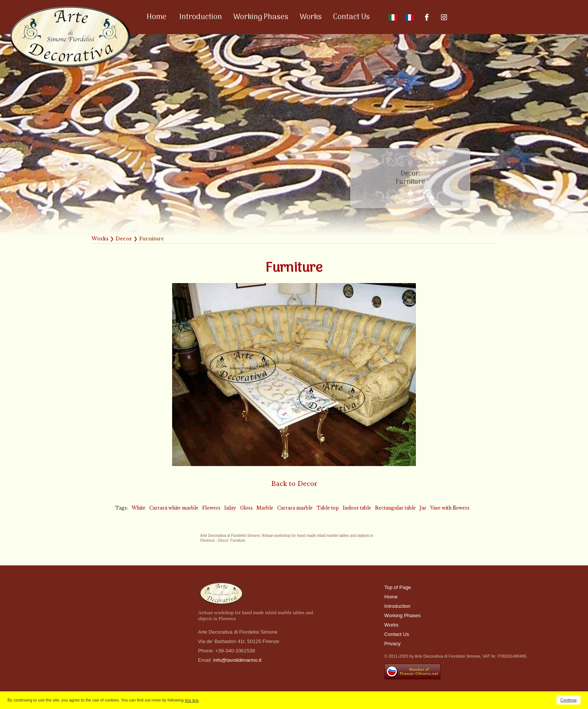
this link (192, 700)
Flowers (211, 508)
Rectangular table (395, 508)
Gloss (246, 508)
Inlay (230, 508)
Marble (265, 508)
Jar (423, 508)
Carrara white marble (174, 508)
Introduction (201, 17)
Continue (568, 700)
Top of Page (398, 587)
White (139, 508)
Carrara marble (295, 508)
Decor (124, 239)
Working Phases (261, 17)
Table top (328, 508)
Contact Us (351, 17)
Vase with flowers (450, 508)
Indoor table (357, 508)
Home (157, 17)
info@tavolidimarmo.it (237, 660)
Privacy (393, 644)
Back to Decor (294, 484)
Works (311, 17)
